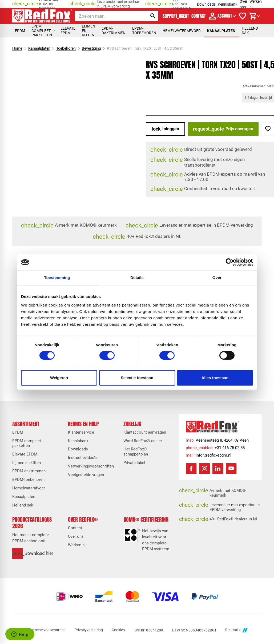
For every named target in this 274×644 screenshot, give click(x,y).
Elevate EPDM (68, 31)
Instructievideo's (82, 458)
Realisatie (236, 630)
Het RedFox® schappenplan (136, 451)
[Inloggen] (165, 129)
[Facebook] (191, 469)
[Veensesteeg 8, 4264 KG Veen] (217, 440)
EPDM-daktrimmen (114, 31)
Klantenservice (81, 432)
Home (17, 48)
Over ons (76, 536)
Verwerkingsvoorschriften (91, 466)
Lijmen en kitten (89, 31)
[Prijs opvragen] (223, 129)
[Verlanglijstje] (243, 16)
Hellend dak (250, 31)
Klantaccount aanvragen (145, 432)
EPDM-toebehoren (144, 31)
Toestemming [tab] (57, 278)
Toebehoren (66, 48)
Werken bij (77, 545)
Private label (134, 463)
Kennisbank (227, 4)
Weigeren (59, 378)
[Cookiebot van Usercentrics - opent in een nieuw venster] (230, 262)
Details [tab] (137, 278)
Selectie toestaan (137, 378)
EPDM (20, 31)
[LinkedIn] (218, 469)
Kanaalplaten (221, 31)
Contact (75, 528)
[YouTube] (231, 469)
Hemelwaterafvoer (182, 31)
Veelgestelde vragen (86, 475)
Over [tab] (217, 278)
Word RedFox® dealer (143, 441)
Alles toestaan (215, 378)
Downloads (206, 4)
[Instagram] (204, 469)
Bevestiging (91, 48)
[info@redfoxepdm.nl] (209, 455)
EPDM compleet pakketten (43, 31)
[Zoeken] (107, 16)
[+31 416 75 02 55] (215, 448)
